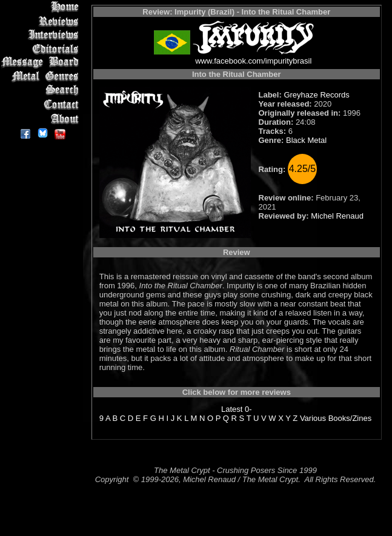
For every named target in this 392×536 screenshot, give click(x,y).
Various (313, 418)
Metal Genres (42, 77)
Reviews (42, 21)
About (42, 118)
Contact (42, 104)
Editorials (42, 49)
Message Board (42, 63)
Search (42, 91)
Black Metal (306, 140)
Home (42, 7)
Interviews (42, 35)
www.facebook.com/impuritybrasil (253, 61)
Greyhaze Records (316, 95)
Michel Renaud (337, 216)
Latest (232, 409)
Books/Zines (350, 418)
